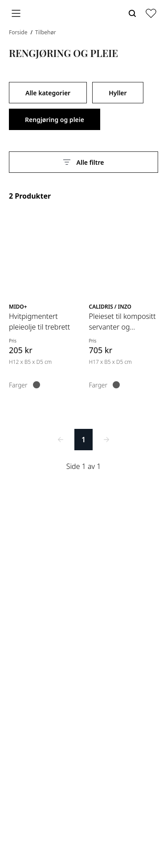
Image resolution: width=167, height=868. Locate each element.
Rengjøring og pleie (55, 120)
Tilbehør (46, 32)
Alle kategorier (48, 93)
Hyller (118, 93)
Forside (19, 32)
